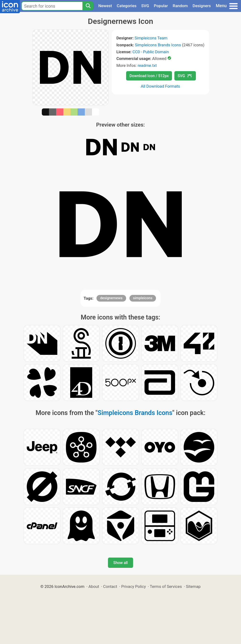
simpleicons (143, 298)
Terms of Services (166, 586)
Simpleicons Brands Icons (158, 45)
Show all (120, 563)
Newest (105, 6)
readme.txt (147, 65)
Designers (202, 6)
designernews (111, 298)
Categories (127, 6)
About (94, 586)
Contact (110, 586)
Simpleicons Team (151, 38)
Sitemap (193, 586)
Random (180, 6)
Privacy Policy (133, 586)
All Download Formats (160, 86)
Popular (161, 6)
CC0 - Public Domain (151, 52)
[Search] (88, 6)
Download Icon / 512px (149, 76)
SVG (145, 6)
